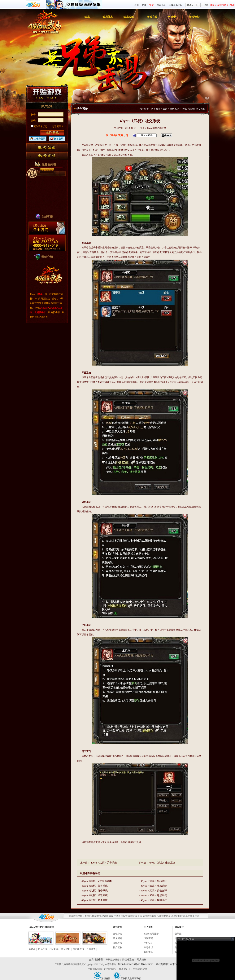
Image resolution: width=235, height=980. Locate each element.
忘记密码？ (58, 126)
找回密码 (148, 938)
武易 (87, 17)
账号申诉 (148, 947)
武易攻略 (129, 17)
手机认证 (148, 943)
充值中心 (118, 934)
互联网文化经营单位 (127, 978)
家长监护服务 (113, 960)
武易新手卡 (40, 312)
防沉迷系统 (128, 960)
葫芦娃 (32, 949)
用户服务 (141, 960)
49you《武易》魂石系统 (154, 886)
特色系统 (174, 109)
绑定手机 (161, 5)
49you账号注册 (151, 934)
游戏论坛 (194, 17)
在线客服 (118, 943)
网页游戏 (156, 109)
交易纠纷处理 (96, 960)
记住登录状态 (39, 126)
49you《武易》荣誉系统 (104, 863)
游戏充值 (152, 17)
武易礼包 (108, 17)
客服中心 (173, 17)
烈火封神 (54, 949)
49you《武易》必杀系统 (95, 900)
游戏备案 (102, 978)
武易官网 (45, 308)
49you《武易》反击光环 (154, 891)
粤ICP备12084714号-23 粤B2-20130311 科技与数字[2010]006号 (149, 964)
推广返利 (118, 947)
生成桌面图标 (176, 5)
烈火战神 (42, 949)
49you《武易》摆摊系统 (154, 900)
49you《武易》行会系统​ (95, 891)
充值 (151, 5)
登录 (144, 5)
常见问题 (118, 938)
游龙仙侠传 (78, 949)
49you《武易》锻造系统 (95, 895)
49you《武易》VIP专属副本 (96, 881)
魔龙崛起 (66, 949)
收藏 (205, 5)
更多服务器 (47, 170)
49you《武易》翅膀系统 (154, 895)
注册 (137, 5)
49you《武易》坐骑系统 (162, 863)
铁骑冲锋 (91, 949)
